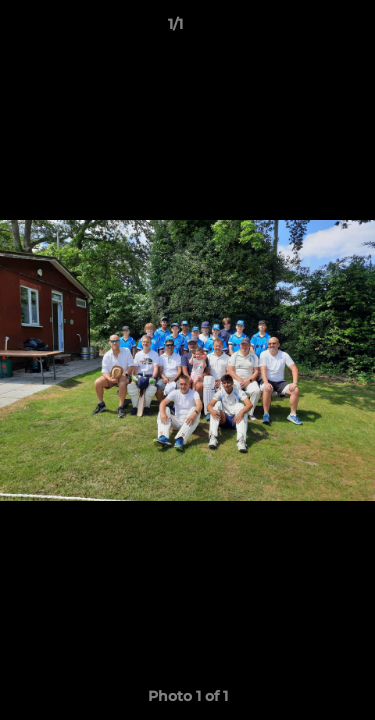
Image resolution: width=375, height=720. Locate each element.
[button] (303, 29)
